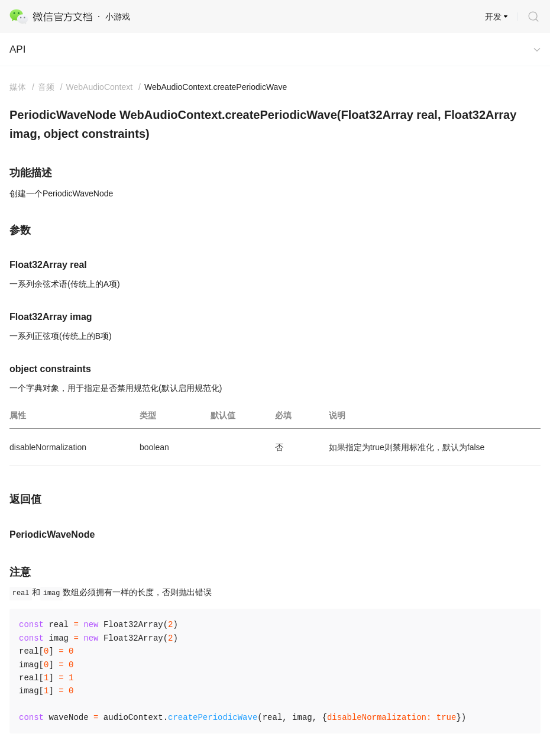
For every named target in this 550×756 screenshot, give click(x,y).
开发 (493, 17)
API (17, 49)
